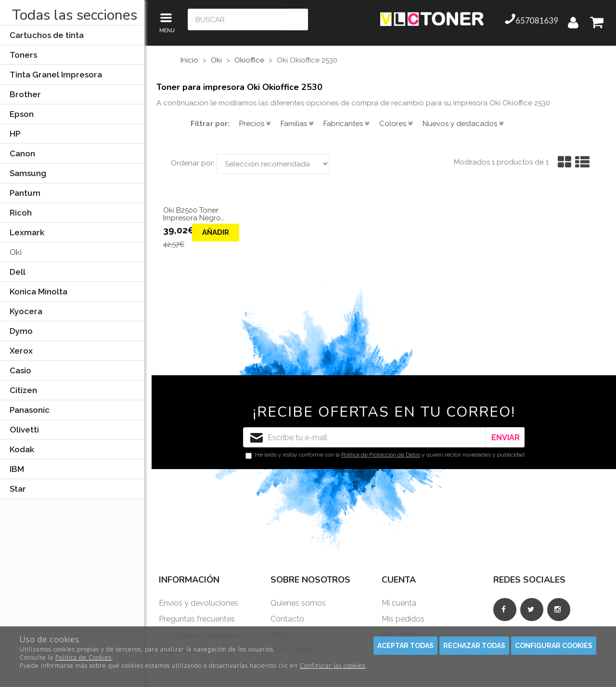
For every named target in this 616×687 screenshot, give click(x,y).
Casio (20, 370)
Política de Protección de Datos (381, 455)
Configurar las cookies (333, 666)
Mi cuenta (399, 603)
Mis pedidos (403, 619)
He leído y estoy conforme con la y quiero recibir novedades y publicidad (385, 455)
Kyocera (26, 311)
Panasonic (30, 410)
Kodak (22, 449)
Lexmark (27, 232)
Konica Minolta (38, 292)
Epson (22, 114)
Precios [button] (255, 124)
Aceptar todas (405, 646)
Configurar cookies (554, 646)
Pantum (25, 193)
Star (18, 489)
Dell (18, 272)
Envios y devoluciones (199, 603)
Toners (23, 55)
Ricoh (21, 213)
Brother (25, 94)
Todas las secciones (75, 15)
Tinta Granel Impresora (56, 75)
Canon (22, 153)
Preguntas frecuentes (197, 619)
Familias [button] (297, 124)
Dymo (21, 331)
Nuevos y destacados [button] (463, 124)
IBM (17, 469)
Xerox (21, 351)
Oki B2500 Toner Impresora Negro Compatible (192, 214)
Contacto (287, 619)
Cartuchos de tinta (47, 35)
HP (15, 134)
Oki (16, 252)
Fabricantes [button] (346, 124)
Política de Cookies (83, 657)
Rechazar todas (474, 646)
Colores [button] (396, 124)
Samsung (28, 173)
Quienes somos (298, 603)
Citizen (23, 390)
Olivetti (24, 430)
